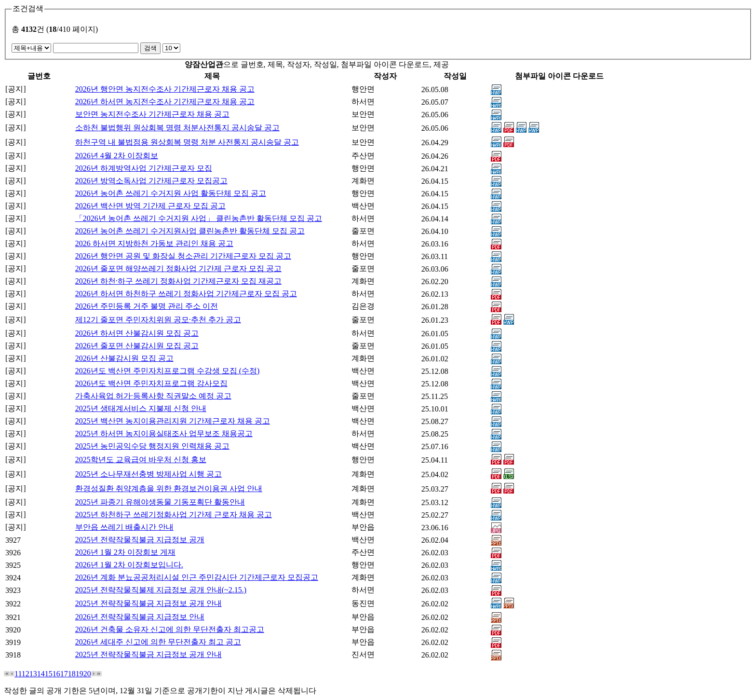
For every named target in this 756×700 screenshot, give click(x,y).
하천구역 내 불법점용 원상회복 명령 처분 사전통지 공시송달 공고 (187, 142)
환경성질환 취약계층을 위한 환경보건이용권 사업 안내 (169, 488)
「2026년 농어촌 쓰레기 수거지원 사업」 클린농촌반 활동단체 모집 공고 (199, 218)
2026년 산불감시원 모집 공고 (124, 358)
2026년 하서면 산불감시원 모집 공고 (137, 333)
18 (72, 674)
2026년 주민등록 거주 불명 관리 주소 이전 (147, 306)
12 (26, 674)
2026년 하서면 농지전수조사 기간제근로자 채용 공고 (165, 102)
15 (49, 674)
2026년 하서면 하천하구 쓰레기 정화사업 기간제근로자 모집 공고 (186, 294)
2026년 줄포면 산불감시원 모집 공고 (137, 346)
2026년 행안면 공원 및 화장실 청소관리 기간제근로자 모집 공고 (183, 256)
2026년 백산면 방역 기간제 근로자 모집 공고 (150, 206)
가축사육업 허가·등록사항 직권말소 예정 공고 (153, 396)
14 (41, 674)
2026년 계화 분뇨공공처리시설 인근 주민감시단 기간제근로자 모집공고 (197, 577)
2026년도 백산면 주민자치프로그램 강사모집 (151, 383)
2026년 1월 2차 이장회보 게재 (125, 552)
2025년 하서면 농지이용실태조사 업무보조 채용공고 (164, 433)
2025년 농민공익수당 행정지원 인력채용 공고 (152, 446)
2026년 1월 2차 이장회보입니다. (129, 565)
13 (33, 674)
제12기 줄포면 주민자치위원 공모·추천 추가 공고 (158, 320)
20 (87, 674)
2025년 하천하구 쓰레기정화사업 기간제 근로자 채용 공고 (174, 515)
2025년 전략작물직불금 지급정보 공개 (140, 540)
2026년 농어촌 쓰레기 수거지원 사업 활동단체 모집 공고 (171, 193)
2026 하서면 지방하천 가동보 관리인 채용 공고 (154, 243)
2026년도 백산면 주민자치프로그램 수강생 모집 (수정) (168, 371)
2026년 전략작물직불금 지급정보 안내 (140, 617)
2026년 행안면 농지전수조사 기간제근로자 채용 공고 (165, 89)
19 (80, 674)
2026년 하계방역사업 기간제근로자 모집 (144, 168)
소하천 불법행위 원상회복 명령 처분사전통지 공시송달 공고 (177, 128)
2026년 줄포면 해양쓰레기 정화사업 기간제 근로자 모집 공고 (178, 268)
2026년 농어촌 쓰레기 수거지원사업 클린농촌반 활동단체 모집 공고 (190, 231)
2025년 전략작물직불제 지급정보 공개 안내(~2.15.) (161, 590)
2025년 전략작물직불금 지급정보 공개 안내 (148, 603)
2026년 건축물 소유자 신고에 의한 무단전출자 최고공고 (170, 629)
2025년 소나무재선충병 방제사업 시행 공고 (148, 474)
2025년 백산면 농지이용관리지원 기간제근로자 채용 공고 (173, 421)
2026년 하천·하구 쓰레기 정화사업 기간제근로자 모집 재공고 (178, 281)
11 (18, 674)
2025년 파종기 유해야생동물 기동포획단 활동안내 (160, 502)
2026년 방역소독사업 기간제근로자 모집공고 (151, 181)
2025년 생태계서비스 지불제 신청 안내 (141, 408)
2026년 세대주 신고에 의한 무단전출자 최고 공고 (158, 642)
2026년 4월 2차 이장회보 (117, 156)
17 (64, 674)
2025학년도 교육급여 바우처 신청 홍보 (141, 460)
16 (56, 674)
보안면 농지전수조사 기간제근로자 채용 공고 (152, 114)
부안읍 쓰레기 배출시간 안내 (124, 527)
